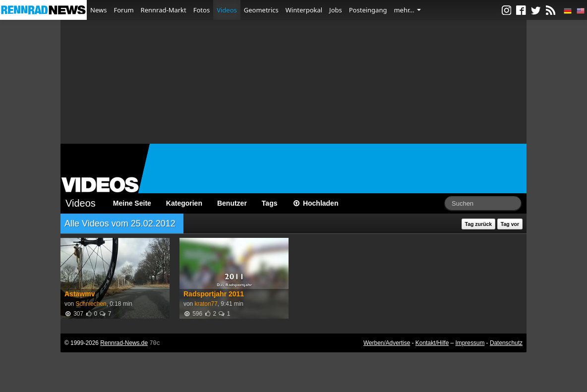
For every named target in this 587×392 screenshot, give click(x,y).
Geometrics (261, 10)
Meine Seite (132, 203)
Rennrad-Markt (164, 10)
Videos (227, 10)
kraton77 (206, 304)
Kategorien (184, 203)
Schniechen (91, 304)
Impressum (470, 343)
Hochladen (316, 203)
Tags (270, 203)
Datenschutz (506, 343)
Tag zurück (479, 224)
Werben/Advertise (387, 343)
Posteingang (368, 10)
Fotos (202, 10)
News (98, 10)
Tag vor (510, 224)
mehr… (407, 10)
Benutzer (232, 203)
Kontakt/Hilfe (432, 343)
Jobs (336, 10)
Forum (123, 10)
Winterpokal (304, 10)
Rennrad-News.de (124, 343)
